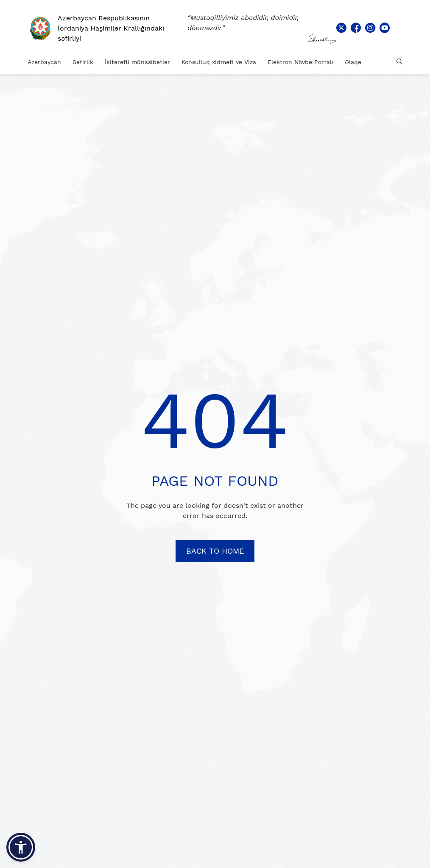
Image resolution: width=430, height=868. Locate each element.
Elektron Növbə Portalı (300, 62)
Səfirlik (83, 62)
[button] (21, 847)
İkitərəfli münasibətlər (137, 62)
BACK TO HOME (215, 551)
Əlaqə (353, 62)
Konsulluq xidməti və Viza (219, 62)
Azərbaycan (44, 62)
